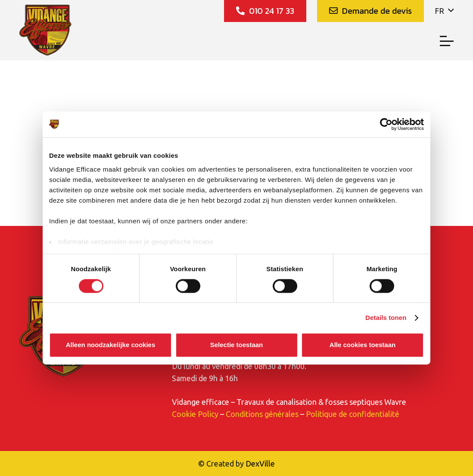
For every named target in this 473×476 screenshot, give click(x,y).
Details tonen (386, 318)
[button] (444, 11)
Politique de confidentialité (353, 414)
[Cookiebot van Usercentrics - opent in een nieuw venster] (386, 124)
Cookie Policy (195, 414)
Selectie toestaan (237, 345)
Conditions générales (262, 414)
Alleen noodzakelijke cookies (111, 345)
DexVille (260, 463)
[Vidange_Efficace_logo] (46, 30)
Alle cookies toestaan (363, 345)
